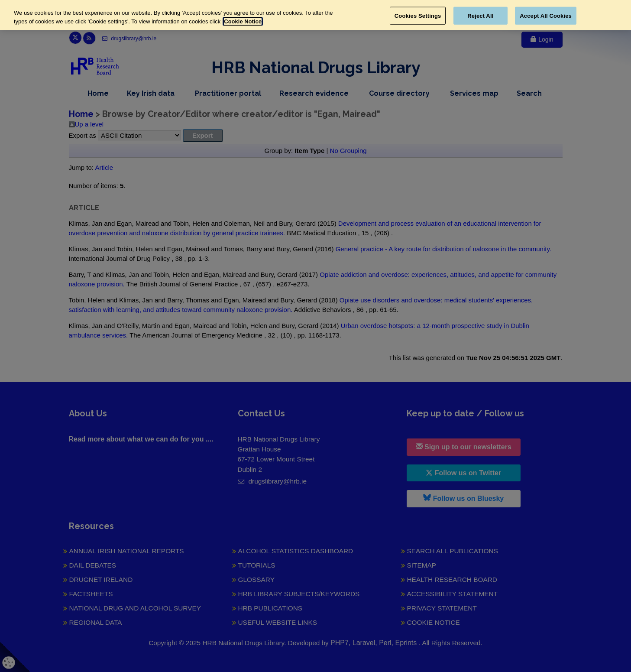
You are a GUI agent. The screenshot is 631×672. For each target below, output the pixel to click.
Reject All (480, 15)
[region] (315, 15)
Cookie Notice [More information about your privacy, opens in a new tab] (243, 21)
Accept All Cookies (546, 15)
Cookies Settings (418, 15)
